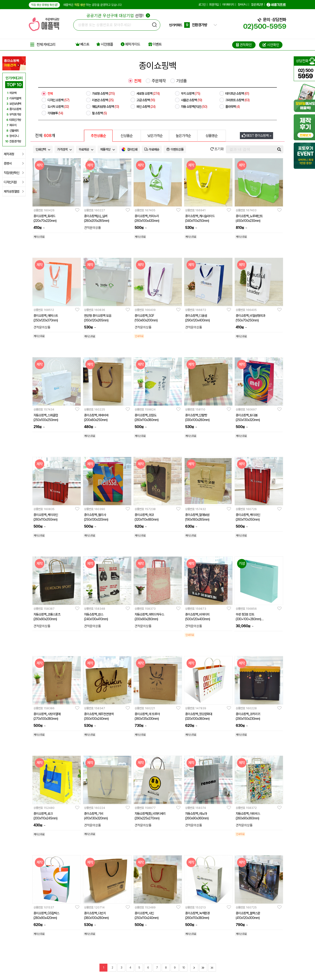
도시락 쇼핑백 (58, 107)
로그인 (202, 5)
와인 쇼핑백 (146, 107)
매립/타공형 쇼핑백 (105, 107)
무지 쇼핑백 (190, 94)
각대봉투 (55, 113)
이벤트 (155, 44)
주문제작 (159, 81)
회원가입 (214, 5)
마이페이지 (228, 5)
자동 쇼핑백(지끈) (194, 107)
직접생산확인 (14, 173)
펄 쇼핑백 (99, 113)
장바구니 (242, 5)
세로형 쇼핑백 (148, 94)
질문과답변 (257, 5)
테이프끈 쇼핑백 (237, 94)
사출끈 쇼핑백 (191, 100)
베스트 (82, 44)
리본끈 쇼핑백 (103, 100)
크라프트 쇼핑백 (237, 100)
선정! (118, 16)
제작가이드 (130, 44)
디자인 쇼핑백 (58, 100)
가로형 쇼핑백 (103, 94)
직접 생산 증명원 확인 (44, 5)
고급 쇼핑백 (146, 100)
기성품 (181, 81)
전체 (138, 81)
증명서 (14, 163)
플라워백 (233, 107)
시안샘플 (105, 44)
